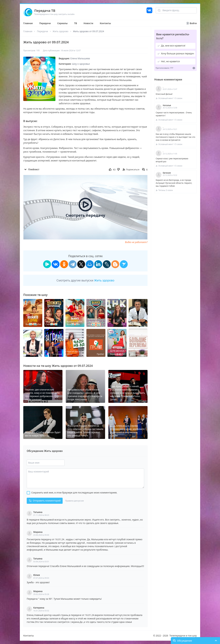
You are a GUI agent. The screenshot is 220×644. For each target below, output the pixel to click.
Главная (28, 23)
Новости (88, 23)
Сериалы (62, 23)
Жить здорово (60, 31)
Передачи (45, 23)
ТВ (75, 23)
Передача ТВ (45, 11)
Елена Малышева (80, 58)
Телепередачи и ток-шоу (183, 636)
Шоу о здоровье (81, 64)
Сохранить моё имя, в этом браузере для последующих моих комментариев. (74, 493)
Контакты (105, 23)
